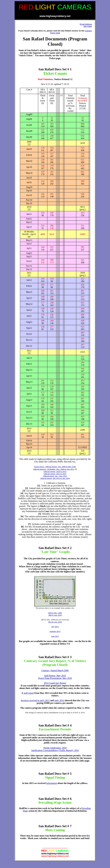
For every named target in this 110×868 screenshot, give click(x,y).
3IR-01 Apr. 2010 (55, 615)
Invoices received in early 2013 (35, 700)
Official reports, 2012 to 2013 (55, 474)
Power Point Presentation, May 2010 (55, 678)
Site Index (88, 26)
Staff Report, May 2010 (55, 676)
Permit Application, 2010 (55, 748)
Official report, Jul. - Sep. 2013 (55, 476)
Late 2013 (55, 636)
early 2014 (59, 700)
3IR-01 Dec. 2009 (55, 613)
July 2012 (55, 627)
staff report (29, 693)
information (52, 783)
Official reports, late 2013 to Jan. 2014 (55, 478)
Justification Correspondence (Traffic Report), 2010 (55, 750)
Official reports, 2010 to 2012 (55, 471)
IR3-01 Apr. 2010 (55, 622)
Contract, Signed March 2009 (55, 670)
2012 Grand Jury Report (55, 683)
